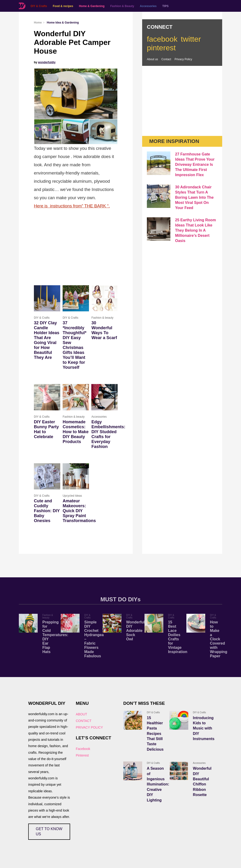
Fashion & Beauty (122, 6)
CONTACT (84, 721)
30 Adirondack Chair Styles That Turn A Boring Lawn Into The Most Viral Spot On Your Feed (194, 197)
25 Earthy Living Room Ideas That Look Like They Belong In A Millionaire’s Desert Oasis (195, 230)
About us (152, 59)
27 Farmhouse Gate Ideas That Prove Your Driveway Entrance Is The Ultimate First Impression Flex (195, 164)
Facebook (83, 749)
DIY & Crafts (39, 6)
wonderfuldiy (47, 62)
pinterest (161, 48)
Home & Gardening (92, 6)
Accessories (148, 6)
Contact (166, 59)
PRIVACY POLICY (89, 727)
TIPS (166, 6)
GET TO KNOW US (49, 831)
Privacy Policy (183, 59)
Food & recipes (63, 6)
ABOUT (81, 714)
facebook (162, 39)
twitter (191, 39)
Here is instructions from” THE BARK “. (72, 206)
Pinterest (82, 755)
